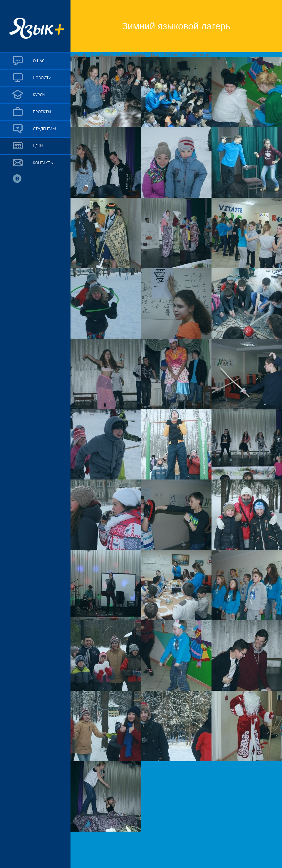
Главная (78, 55)
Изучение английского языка (118, 55)
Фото (155, 55)
